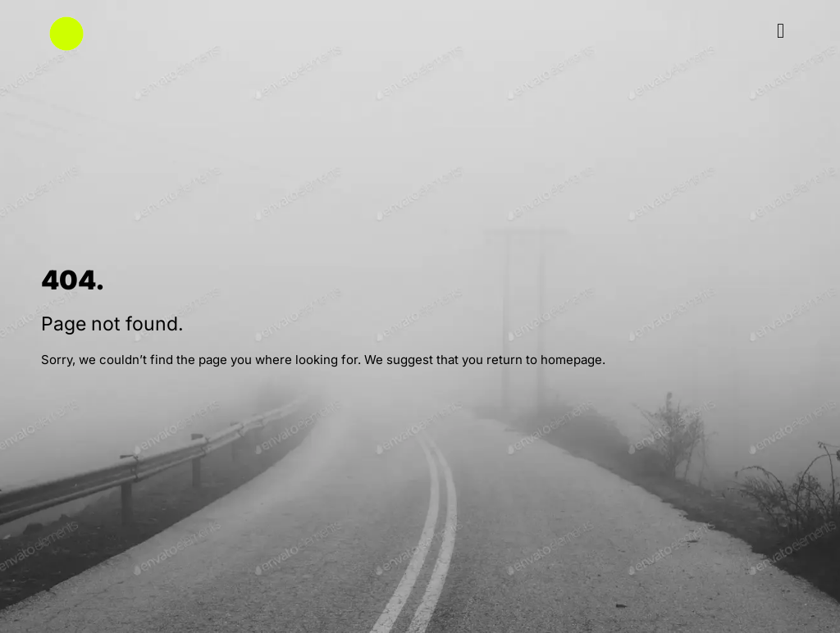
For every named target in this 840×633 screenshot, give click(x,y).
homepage (571, 360)
